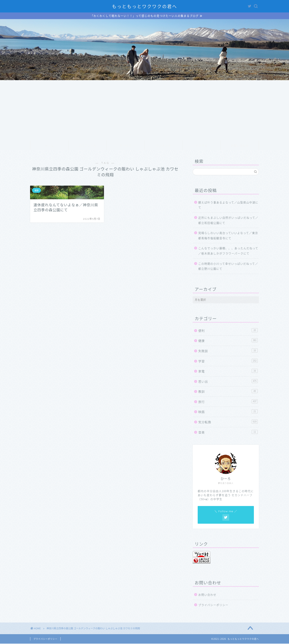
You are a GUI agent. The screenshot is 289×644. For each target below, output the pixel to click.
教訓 (228, 392)
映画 (228, 412)
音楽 (228, 433)
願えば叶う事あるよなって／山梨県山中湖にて (228, 205)
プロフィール (87, 146)
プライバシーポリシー (213, 605)
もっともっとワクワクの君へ (145, 6)
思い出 (228, 382)
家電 (228, 372)
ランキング (163, 146)
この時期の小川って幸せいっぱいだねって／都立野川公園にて (228, 267)
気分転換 (228, 422)
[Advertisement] (144, 111)
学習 (228, 361)
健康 (228, 341)
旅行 (228, 402)
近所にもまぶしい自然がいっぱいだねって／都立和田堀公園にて (228, 221)
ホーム (49, 146)
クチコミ (202, 146)
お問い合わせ (240, 146)
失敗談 (228, 351)
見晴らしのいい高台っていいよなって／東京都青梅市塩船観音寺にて (228, 236)
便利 (228, 331)
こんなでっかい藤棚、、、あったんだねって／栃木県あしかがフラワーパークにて (228, 251)
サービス (125, 146)
